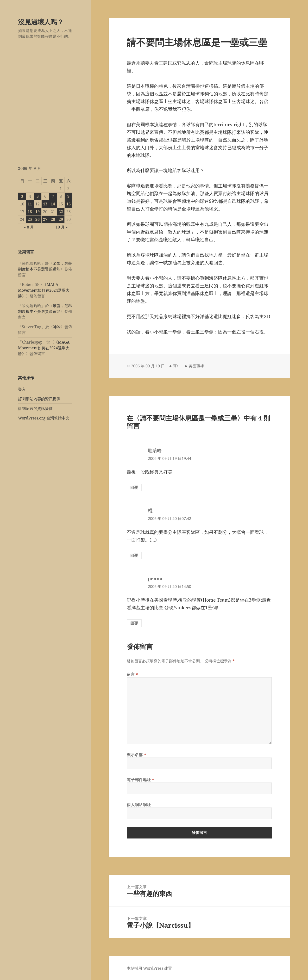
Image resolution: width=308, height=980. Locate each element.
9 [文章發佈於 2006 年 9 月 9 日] (68, 196)
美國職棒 (196, 366)
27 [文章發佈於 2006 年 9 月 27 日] (45, 219)
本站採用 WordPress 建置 (149, 968)
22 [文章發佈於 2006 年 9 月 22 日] (61, 212)
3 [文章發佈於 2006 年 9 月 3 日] (22, 196)
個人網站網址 (139, 805)
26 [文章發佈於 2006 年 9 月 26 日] (38, 219)
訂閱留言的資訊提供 (35, 408)
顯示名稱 (136, 755)
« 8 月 (29, 227)
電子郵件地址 (140, 780)
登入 (22, 389)
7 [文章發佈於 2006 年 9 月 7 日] (53, 196)
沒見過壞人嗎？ (41, 22)
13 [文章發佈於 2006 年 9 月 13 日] (45, 204)
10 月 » (62, 227)
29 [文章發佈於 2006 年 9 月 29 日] (61, 219)
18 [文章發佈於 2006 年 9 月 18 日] (30, 212)
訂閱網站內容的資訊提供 (39, 399)
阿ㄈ (177, 366)
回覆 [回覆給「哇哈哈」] (134, 487)
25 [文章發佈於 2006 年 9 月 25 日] (30, 219)
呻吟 (57, 327)
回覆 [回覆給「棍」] (134, 555)
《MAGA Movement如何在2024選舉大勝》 (44, 290)
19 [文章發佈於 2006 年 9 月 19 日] (38, 212)
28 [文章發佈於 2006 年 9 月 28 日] (53, 219)
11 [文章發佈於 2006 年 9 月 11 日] (30, 204)
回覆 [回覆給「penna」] (134, 623)
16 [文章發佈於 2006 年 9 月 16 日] (69, 204)
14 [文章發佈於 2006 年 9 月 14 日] (53, 204)
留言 (132, 674)
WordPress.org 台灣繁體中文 (44, 418)
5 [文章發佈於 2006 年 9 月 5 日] (38, 196)
